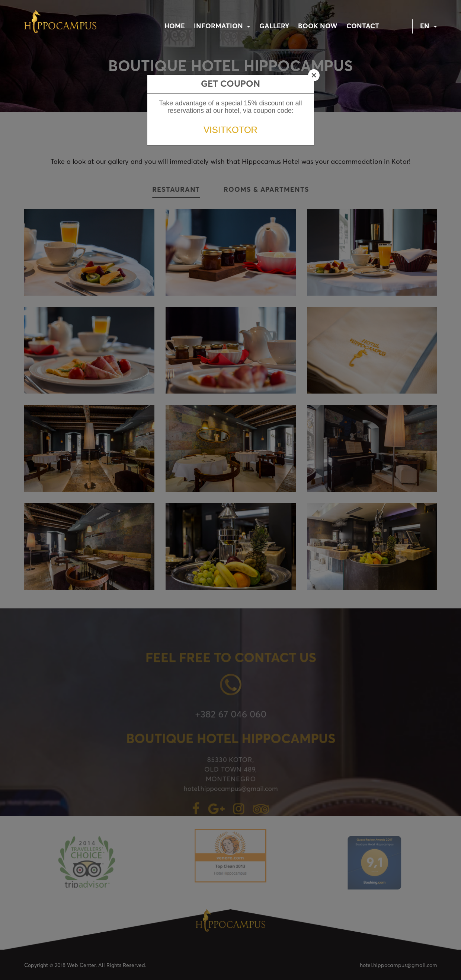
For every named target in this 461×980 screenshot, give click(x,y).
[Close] (314, 75)
